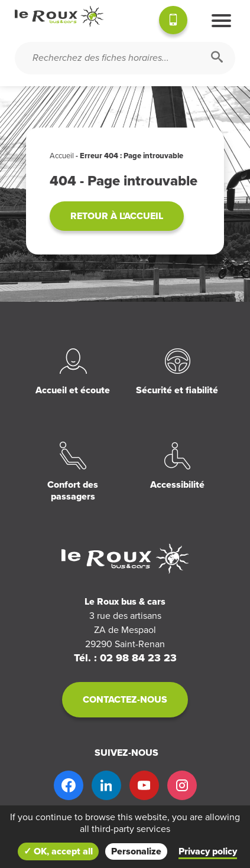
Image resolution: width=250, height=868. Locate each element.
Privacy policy (208, 851)
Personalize (136, 851)
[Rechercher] (217, 58)
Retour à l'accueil (117, 216)
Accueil (62, 156)
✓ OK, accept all (58, 851)
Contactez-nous (125, 700)
